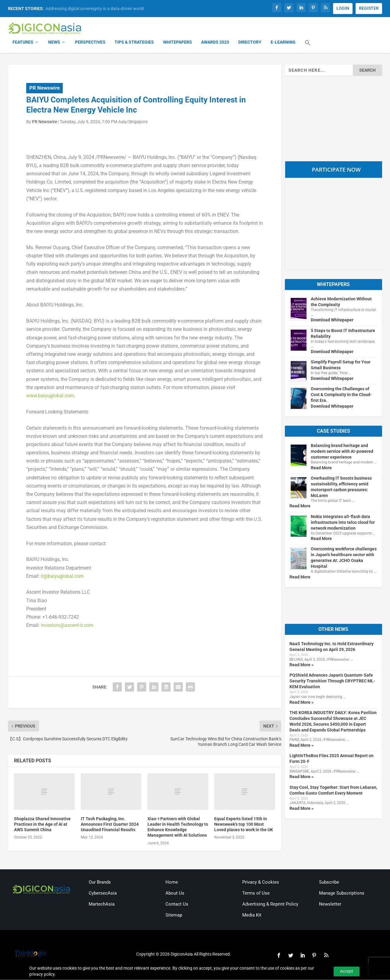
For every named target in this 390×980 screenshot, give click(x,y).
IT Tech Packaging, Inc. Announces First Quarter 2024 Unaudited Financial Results (110, 825)
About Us (175, 894)
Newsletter (330, 905)
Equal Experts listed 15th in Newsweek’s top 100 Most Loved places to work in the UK (244, 825)
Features (23, 43)
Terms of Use (256, 894)
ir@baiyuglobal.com (62, 576)
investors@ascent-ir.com (67, 626)
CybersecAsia (103, 894)
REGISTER (369, 8)
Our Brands (100, 883)
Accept (347, 971)
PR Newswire (44, 88)
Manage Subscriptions (342, 894)
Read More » (301, 665)
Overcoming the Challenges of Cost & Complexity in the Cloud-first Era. (341, 395)
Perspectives (90, 43)
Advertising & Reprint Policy (270, 905)
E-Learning (283, 43)
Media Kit (252, 916)
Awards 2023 (215, 43)
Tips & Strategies (134, 43)
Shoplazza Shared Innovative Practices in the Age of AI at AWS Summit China (42, 825)
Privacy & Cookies (261, 883)
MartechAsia (102, 905)
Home (172, 883)
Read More (321, 468)
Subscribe (329, 883)
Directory (250, 43)
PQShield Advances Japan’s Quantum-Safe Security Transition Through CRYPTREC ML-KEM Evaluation (332, 681)
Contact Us (177, 905)
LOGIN (343, 8)
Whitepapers (177, 43)
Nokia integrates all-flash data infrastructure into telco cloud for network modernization (343, 523)
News (54, 43)
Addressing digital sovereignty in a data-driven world (95, 9)
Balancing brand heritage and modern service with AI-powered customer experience (342, 452)
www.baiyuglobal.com (50, 396)
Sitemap (174, 916)
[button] (308, 47)
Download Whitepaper (332, 320)
